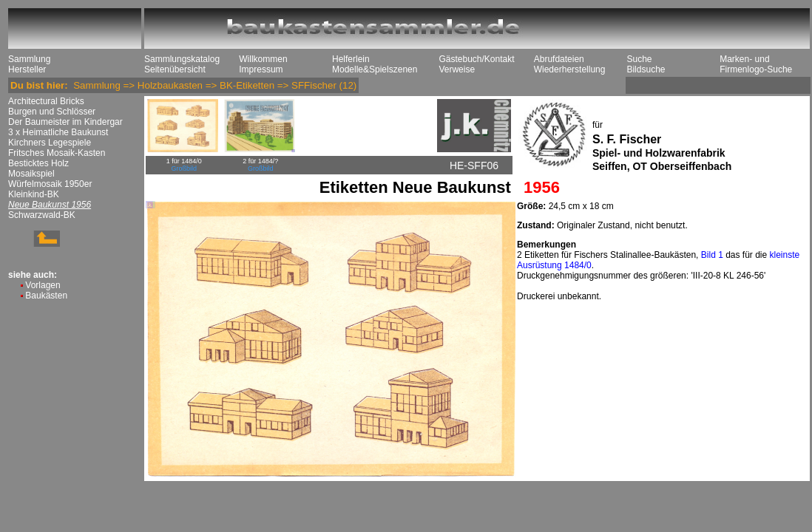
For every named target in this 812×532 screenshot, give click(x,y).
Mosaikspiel (31, 174)
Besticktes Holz (38, 163)
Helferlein (351, 59)
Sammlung (29, 59)
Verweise (457, 69)
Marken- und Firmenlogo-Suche (756, 64)
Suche (639, 59)
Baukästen (46, 296)
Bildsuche (646, 69)
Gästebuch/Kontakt (476, 59)
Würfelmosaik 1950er (50, 184)
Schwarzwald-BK (42, 215)
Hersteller (27, 69)
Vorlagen (43, 285)
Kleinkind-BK (34, 194)
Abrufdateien (559, 59)
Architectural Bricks (46, 101)
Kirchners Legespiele (50, 143)
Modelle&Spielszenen (375, 69)
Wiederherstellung (570, 69)
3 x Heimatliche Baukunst (58, 132)
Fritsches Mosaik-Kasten (57, 153)
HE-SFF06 (474, 166)
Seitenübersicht (175, 69)
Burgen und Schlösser (52, 112)
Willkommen (263, 59)
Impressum (261, 69)
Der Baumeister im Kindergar (65, 122)
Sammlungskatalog (182, 59)
